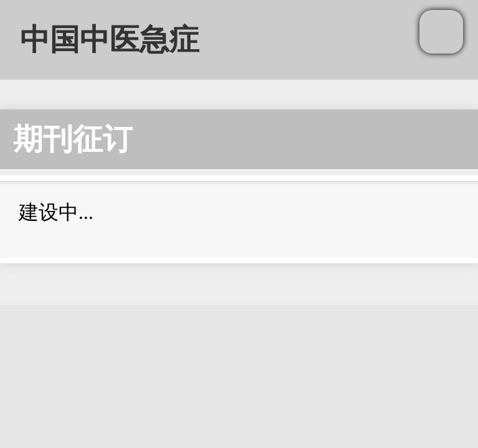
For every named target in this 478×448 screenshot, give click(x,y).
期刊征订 (73, 139)
